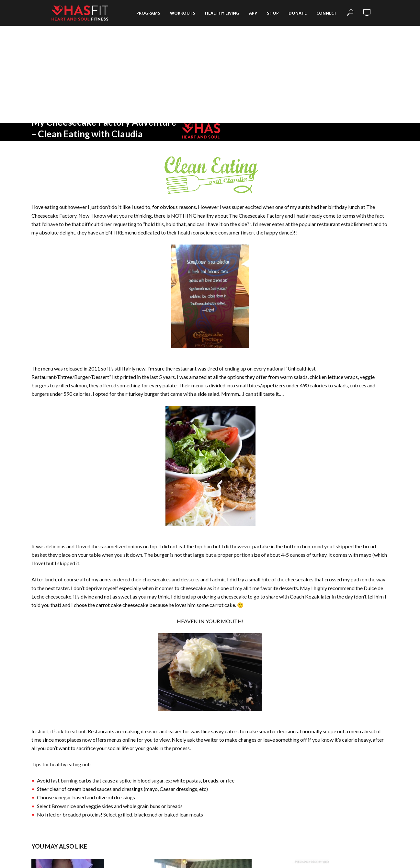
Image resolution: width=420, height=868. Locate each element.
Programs (148, 13)
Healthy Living (222, 13)
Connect (327, 13)
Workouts (183, 13)
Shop (273, 13)
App (253, 13)
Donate (298, 13)
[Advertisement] (210, 74)
